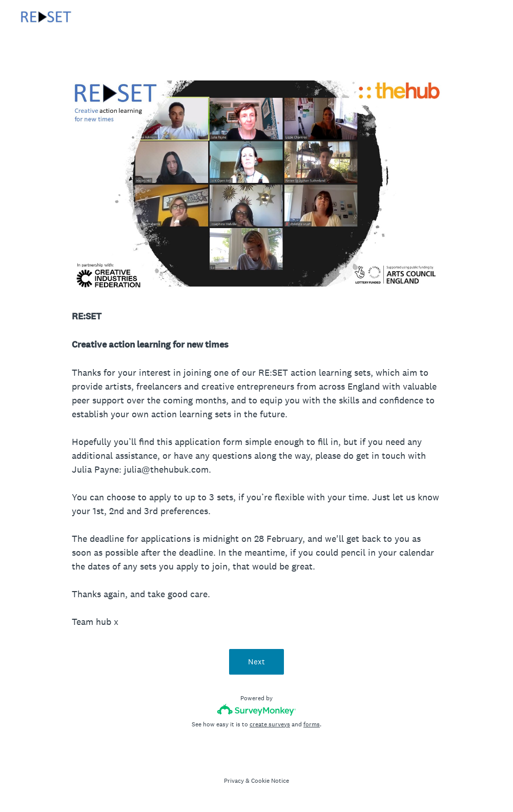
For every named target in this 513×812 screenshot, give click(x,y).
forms (312, 724)
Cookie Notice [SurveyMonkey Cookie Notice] (270, 781)
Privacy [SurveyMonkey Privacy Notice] (234, 781)
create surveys (270, 724)
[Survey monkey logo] (256, 710)
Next (256, 662)
